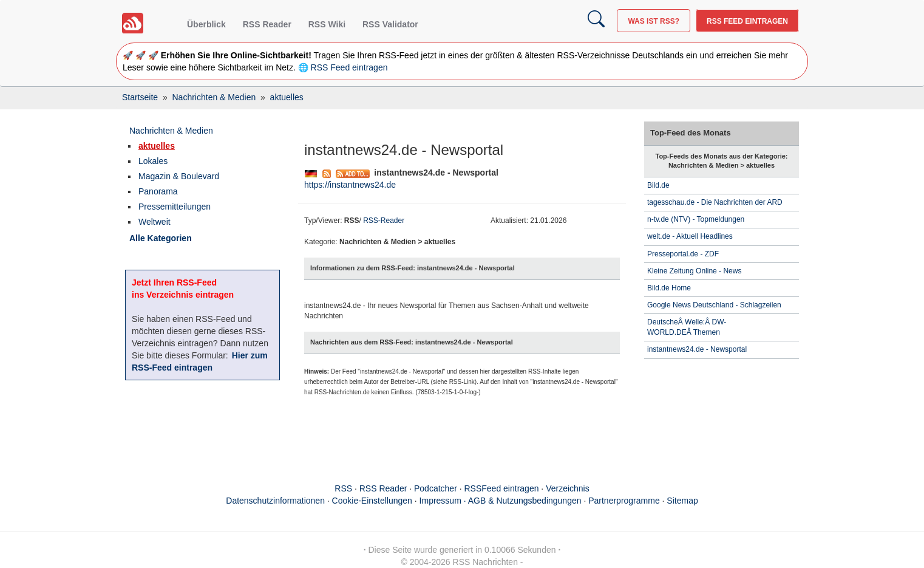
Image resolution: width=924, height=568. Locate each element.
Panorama (158, 191)
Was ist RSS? (654, 21)
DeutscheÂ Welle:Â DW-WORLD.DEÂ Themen (687, 327)
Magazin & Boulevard (179, 176)
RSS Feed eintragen (747, 21)
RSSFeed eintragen (502, 488)
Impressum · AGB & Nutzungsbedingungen (501, 501)
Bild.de (658, 185)
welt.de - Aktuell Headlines (690, 236)
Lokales (153, 161)
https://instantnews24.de (350, 185)
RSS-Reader (384, 221)
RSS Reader (267, 24)
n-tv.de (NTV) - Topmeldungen (696, 219)
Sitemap (682, 501)
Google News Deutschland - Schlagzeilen (715, 305)
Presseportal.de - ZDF (683, 254)
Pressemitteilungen (175, 207)
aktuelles (157, 146)
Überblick (206, 24)
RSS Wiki (327, 24)
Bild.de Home (669, 288)
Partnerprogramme (624, 501)
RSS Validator (390, 24)
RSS (343, 488)
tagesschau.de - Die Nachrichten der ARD (715, 202)
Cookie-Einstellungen (372, 501)
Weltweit (155, 222)
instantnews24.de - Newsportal (697, 349)
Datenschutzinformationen (275, 501)
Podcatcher (436, 488)
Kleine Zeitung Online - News (694, 271)
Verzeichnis (568, 488)
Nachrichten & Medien (171, 131)
